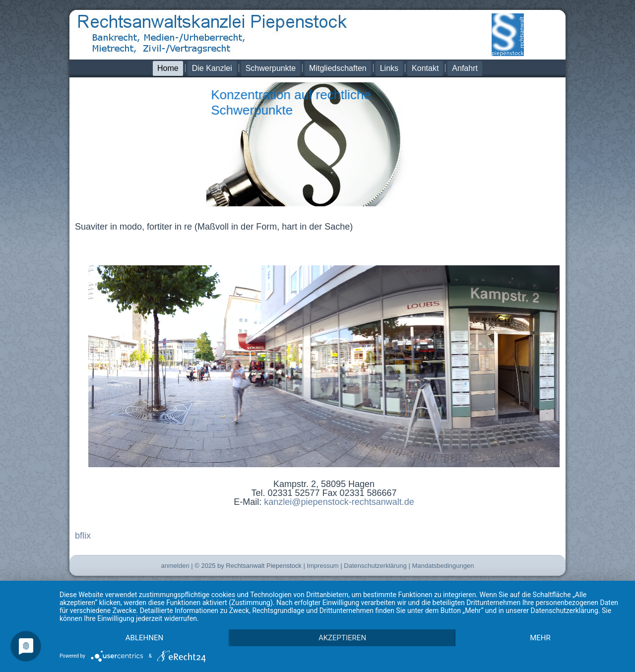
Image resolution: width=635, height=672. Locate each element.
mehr (540, 638)
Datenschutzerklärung (375, 566)
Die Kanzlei (212, 68)
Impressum (322, 566)
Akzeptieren (342, 638)
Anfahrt (465, 68)
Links (389, 68)
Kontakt (425, 68)
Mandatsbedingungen (443, 566)
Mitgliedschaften (338, 68)
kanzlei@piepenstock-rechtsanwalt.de (339, 502)
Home (168, 68)
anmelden (175, 566)
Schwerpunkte (271, 68)
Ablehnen (144, 638)
